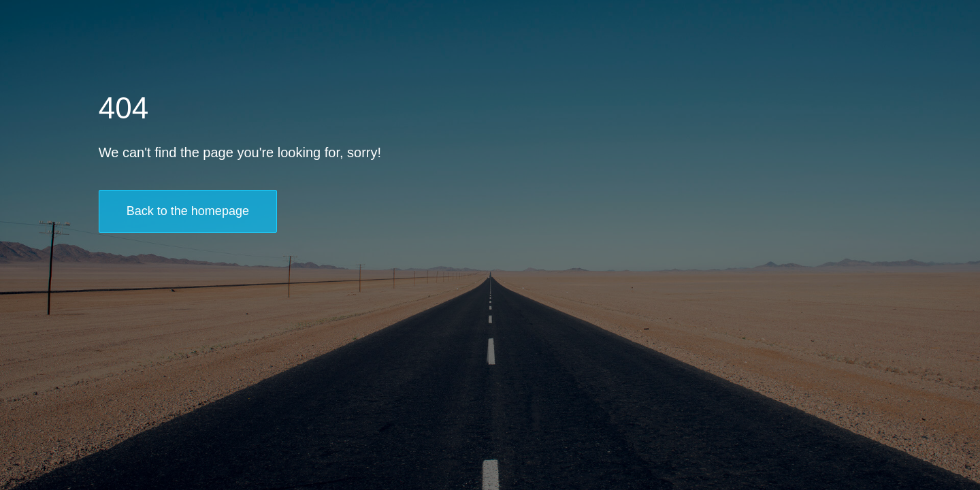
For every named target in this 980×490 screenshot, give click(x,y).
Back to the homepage (188, 211)
